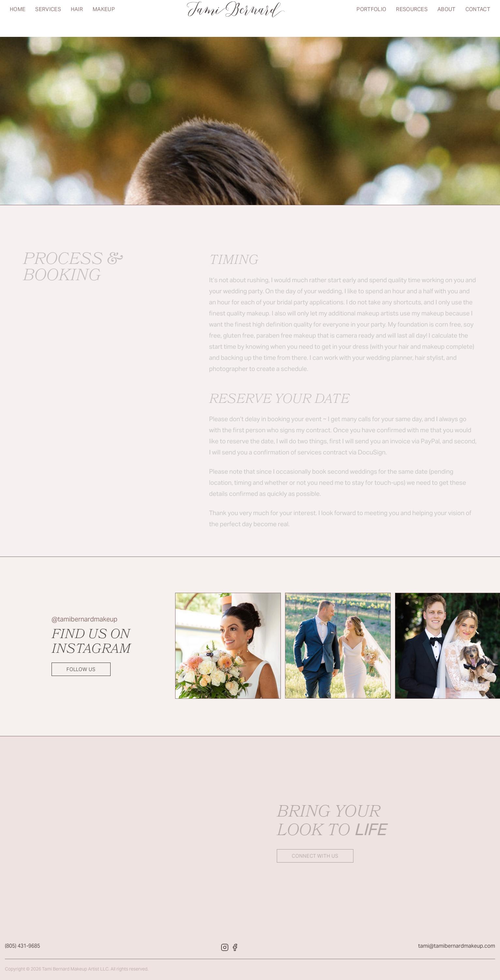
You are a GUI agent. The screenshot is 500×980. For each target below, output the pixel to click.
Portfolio (371, 18)
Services (48, 18)
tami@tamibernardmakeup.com (457, 948)
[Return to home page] (236, 18)
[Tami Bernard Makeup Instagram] (225, 950)
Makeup (104, 18)
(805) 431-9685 (23, 948)
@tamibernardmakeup (84, 620)
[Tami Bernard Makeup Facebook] (235, 950)
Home (18, 18)
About (447, 18)
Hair (77, 18)
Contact (478, 18)
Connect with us (309, 856)
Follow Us (81, 670)
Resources (412, 18)
